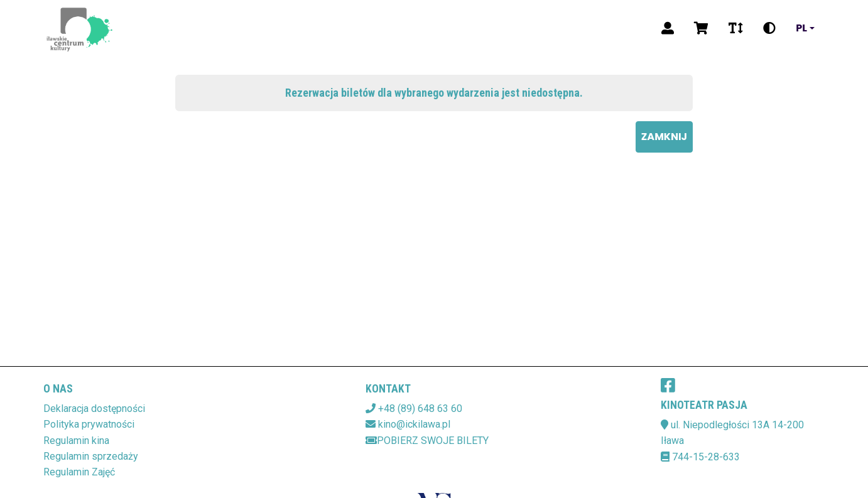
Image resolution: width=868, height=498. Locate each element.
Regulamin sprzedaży (91, 456)
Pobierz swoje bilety (427, 441)
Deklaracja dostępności (94, 409)
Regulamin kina (76, 441)
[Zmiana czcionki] (736, 28)
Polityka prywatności (89, 424)
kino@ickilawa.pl (414, 424)
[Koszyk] (701, 28)
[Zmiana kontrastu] (769, 28)
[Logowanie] (668, 28)
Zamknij (664, 137)
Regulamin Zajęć (79, 472)
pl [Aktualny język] (801, 28)
